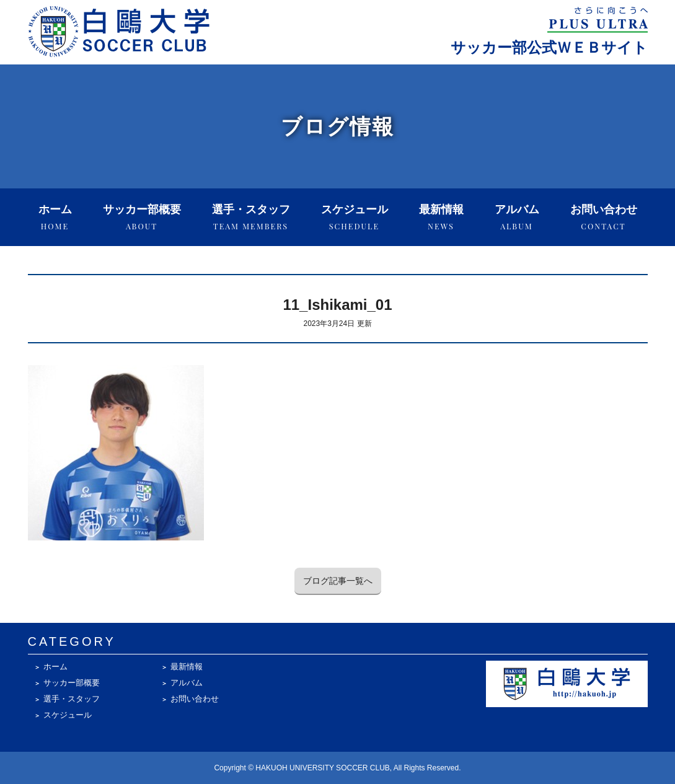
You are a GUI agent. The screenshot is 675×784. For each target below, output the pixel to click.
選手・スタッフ (251, 217)
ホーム (55, 217)
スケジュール (355, 217)
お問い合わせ (604, 217)
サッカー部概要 (142, 217)
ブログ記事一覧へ (338, 581)
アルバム (517, 217)
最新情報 (441, 217)
